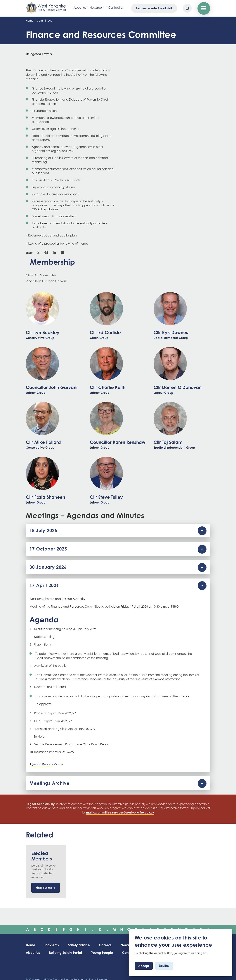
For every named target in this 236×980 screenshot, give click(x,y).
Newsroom (97, 8)
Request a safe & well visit (154, 8)
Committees (44, 21)
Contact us (116, 8)
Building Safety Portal (66, 953)
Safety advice (80, 945)
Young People (103, 953)
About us (80, 8)
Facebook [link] (46, 253)
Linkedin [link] (54, 253)
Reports (47, 764)
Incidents (52, 945)
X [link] (38, 253)
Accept (144, 966)
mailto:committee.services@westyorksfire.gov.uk (120, 812)
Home (30, 21)
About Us (33, 953)
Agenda (35, 764)
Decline (164, 966)
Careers (107, 945)
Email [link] (63, 253)
